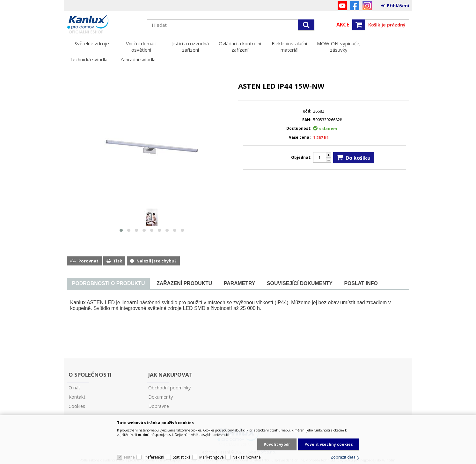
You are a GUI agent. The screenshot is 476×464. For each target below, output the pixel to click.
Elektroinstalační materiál (289, 47)
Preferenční (154, 457)
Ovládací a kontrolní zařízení (240, 47)
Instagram (367, 6)
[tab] (108, 284)
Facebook (355, 6)
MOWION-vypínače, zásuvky (339, 47)
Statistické (182, 457)
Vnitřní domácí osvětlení (141, 47)
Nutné (129, 457)
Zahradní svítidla (138, 59)
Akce (343, 25)
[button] (121, 230)
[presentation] (108, 284)
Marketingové (212, 457)
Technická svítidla (88, 59)
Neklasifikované (247, 457)
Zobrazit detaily (345, 457)
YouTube (342, 6)
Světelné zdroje (92, 43)
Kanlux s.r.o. (104, 25)
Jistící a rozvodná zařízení (190, 47)
